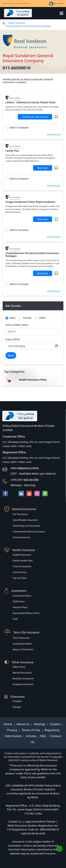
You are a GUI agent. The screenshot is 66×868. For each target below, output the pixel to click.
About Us (23, 724)
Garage (17, 707)
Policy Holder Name (17, 325)
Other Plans (19, 667)
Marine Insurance (22, 673)
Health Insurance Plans (33, 380)
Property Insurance (23, 684)
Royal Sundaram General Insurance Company (29, 26)
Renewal (5, 3)
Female (27, 318)
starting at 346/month (35, 117)
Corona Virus (20, 572)
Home (8, 724)
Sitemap (40, 724)
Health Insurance (17, 23)
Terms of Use (31, 730)
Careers (55, 724)
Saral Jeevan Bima (22, 644)
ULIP (15, 619)
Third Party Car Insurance (26, 526)
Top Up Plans (20, 578)
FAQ (43, 736)
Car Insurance (20, 514)
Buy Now (43, 168)
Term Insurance (21, 638)
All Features (54, 135)
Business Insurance (23, 678)
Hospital (17, 701)
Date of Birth (13, 339)
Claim (12, 3)
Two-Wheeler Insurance (25, 520)
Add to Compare (19, 127)
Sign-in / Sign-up (56, 3)
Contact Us (18, 3)
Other (42, 318)
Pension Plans (20, 607)
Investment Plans (22, 596)
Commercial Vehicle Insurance (29, 532)
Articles (32, 736)
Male (12, 318)
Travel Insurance (21, 537)
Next (11, 355)
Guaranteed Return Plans (26, 613)
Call (26, 3)
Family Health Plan (23, 561)
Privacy (13, 730)
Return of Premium (23, 649)
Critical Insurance (22, 566)
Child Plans (19, 601)
